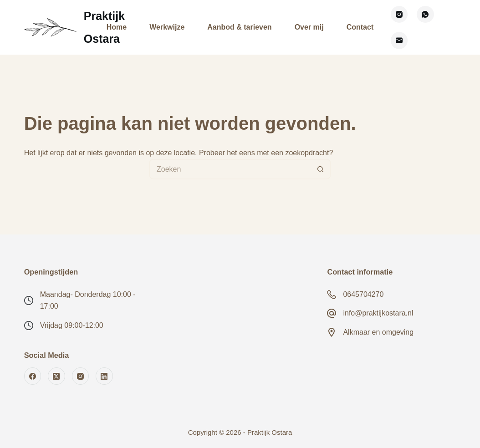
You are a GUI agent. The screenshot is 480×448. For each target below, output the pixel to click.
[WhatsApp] (425, 15)
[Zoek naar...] (230, 169)
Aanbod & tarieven (239, 27)
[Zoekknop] (321, 169)
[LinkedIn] (104, 376)
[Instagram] (399, 15)
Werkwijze (167, 27)
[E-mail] (399, 41)
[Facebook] (33, 376)
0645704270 (363, 294)
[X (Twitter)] (56, 376)
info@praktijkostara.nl (378, 313)
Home (117, 27)
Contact (360, 27)
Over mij (309, 27)
